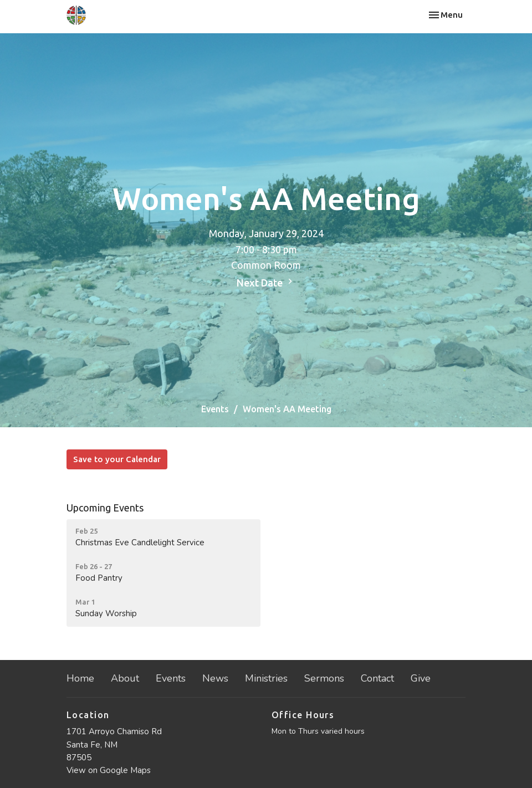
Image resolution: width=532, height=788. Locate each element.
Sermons (324, 678)
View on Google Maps (109, 770)
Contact (377, 678)
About (125, 678)
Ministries (266, 678)
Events (215, 409)
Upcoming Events (105, 508)
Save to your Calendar (117, 459)
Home (80, 678)
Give (421, 678)
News (215, 678)
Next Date (266, 282)
